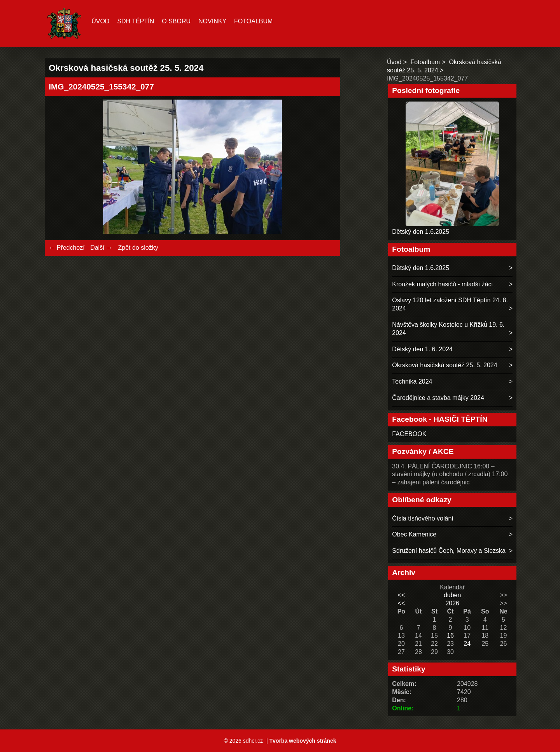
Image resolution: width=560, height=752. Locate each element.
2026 (452, 603)
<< (402, 595)
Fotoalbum (253, 21)
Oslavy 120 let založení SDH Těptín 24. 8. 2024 (450, 304)
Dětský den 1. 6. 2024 (422, 349)
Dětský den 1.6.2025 (421, 232)
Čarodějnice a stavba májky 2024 (438, 398)
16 (450, 635)
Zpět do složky (138, 248)
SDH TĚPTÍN (136, 21)
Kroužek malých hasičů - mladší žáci (442, 284)
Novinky (212, 21)
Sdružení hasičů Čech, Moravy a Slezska (449, 551)
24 (467, 644)
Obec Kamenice (414, 534)
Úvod (100, 21)
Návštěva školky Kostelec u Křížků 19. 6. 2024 (448, 329)
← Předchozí (66, 248)
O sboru (176, 21)
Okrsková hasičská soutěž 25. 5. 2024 (444, 365)
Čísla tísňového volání (423, 518)
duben (452, 595)
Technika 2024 (412, 381)
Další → (101, 248)
